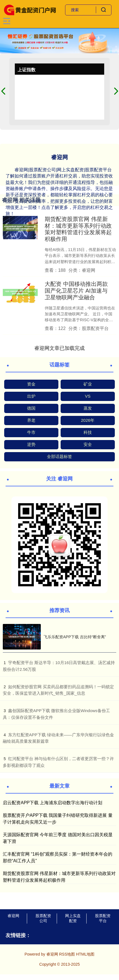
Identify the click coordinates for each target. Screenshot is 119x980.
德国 (31, 408)
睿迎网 (13, 916)
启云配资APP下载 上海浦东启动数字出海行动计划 (53, 803)
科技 (88, 432)
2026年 (88, 420)
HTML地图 (85, 954)
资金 (31, 384)
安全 (88, 444)
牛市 (31, 432)
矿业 (88, 384)
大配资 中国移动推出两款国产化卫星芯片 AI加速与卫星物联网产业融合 (76, 291)
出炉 (31, 396)
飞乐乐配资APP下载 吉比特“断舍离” (75, 637)
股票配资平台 (103, 918)
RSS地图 (67, 954)
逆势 (31, 444)
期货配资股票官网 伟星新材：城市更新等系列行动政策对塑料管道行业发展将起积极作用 (78, 229)
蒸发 (88, 408)
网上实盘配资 (73, 918)
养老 (31, 420)
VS (88, 396)
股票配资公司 (43, 918)
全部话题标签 (59, 456)
